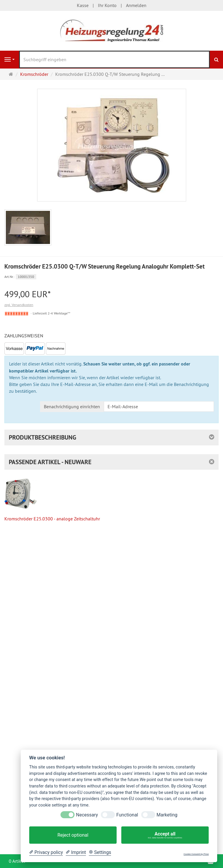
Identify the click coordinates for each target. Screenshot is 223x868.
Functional (127, 815)
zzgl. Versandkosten (19, 305)
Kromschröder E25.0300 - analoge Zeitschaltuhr (52, 500)
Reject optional (73, 835)
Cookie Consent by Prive (196, 854)
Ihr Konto (107, 5)
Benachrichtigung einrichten (72, 406)
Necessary (87, 815)
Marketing (167, 815)
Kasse (83, 5)
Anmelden (136, 5)
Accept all (165, 835)
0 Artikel (17, 861)
